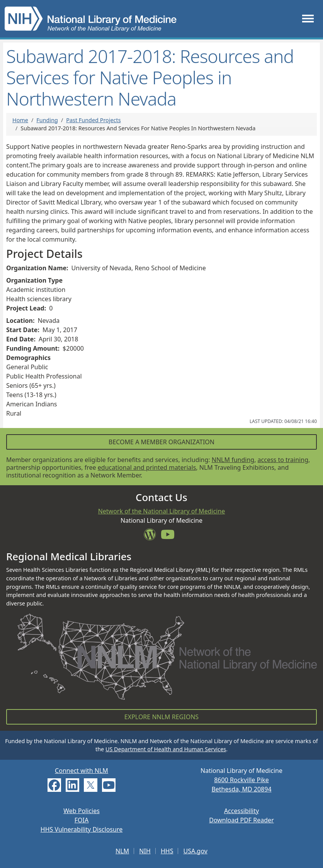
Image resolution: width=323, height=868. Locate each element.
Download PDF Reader (241, 820)
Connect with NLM (82, 771)
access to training (283, 460)
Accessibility (241, 811)
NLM (122, 851)
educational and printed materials (147, 467)
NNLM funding (233, 460)
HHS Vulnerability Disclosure (82, 829)
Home (20, 120)
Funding (47, 120)
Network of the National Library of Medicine (162, 511)
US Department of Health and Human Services (166, 749)
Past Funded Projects (93, 120)
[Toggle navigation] (308, 19)
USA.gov (195, 851)
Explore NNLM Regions (161, 717)
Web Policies (82, 811)
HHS (167, 851)
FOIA (82, 820)
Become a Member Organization (161, 442)
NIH (145, 851)
